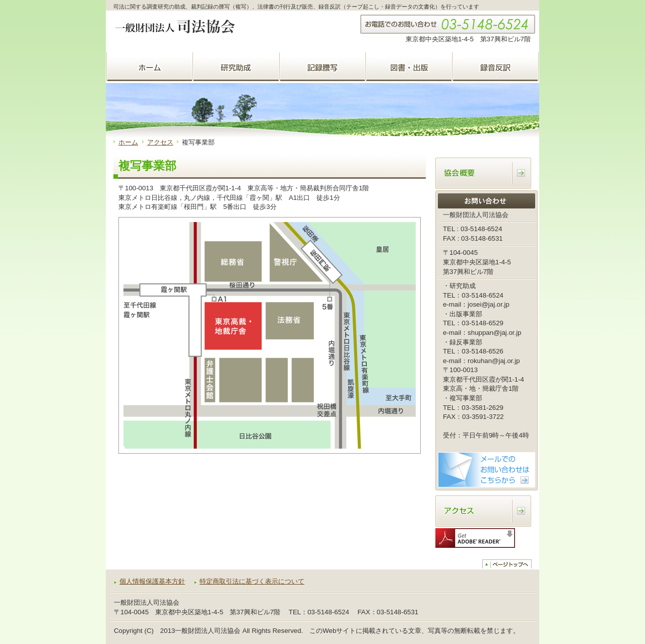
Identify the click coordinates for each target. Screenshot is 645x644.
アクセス (160, 142)
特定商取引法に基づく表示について (252, 581)
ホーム (128, 142)
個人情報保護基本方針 (152, 581)
